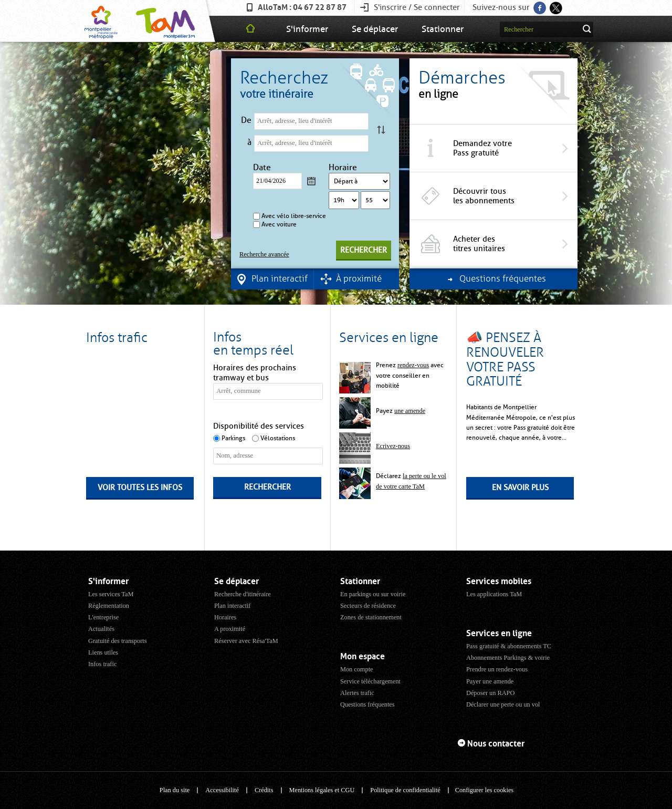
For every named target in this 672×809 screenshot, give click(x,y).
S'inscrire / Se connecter (417, 7)
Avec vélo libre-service (294, 216)
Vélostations (278, 438)
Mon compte (357, 669)
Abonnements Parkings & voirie (508, 658)
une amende (410, 411)
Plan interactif (232, 606)
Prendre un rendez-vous (497, 669)
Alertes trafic (357, 693)
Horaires (225, 617)
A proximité (230, 629)
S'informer (307, 29)
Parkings (233, 438)
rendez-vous (413, 365)
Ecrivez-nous (393, 446)
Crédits (264, 790)
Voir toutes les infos (140, 488)
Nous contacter (496, 744)
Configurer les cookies (484, 790)
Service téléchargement (370, 681)
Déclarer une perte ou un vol (503, 704)
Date (263, 168)
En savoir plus (520, 488)
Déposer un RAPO (490, 693)
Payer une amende (490, 681)
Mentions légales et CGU (322, 790)
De (246, 120)
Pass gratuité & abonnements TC (509, 646)
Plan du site (175, 790)
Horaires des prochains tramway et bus (255, 373)
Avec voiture (279, 224)
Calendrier (311, 181)
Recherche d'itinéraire (243, 594)
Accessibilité (222, 790)
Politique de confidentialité (405, 790)
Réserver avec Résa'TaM (246, 641)
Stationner (443, 29)
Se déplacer (375, 29)
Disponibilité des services (259, 426)
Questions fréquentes (367, 704)
